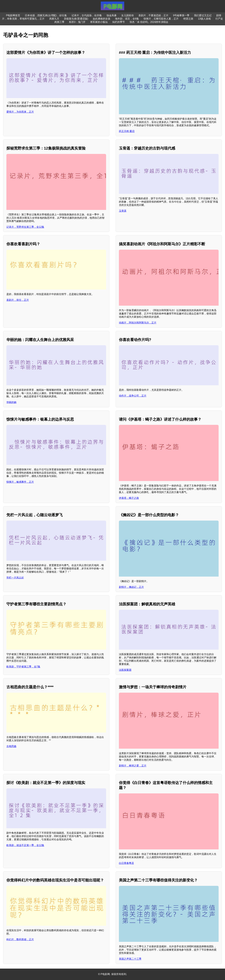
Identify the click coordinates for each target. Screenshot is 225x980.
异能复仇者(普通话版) (76, 19)
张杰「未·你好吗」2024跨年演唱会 (149, 22)
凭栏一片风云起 (15, 578)
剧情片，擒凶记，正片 (131, 587)
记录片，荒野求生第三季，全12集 (25, 227)
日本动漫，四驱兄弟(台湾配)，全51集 (46, 15)
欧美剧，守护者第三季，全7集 (23, 667)
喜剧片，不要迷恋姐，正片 (153, 15)
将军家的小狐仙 (99, 22)
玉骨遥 (123, 211)
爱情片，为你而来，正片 (20, 112)
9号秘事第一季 (181, 15)
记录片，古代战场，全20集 (87, 15)
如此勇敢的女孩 (102, 19)
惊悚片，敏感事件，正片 (20, 482)
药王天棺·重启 (127, 131)
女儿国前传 (127, 15)
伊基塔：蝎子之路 (129, 498)
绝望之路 (188, 19)
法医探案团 (125, 670)
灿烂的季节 (119, 22)
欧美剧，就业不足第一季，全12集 (25, 845)
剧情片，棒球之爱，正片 (133, 766)
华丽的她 (11, 402)
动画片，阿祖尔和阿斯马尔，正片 (138, 323)
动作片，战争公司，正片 (133, 396)
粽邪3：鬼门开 (77, 22)
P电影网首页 (13, 15)
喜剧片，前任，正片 (18, 300)
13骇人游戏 (204, 19)
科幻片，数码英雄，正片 (20, 939)
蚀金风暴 (112, 15)
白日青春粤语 (126, 863)
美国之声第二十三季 (130, 959)
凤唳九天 (54, 19)
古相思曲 (11, 746)
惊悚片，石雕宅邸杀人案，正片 (161, 19)
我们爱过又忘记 (203, 15)
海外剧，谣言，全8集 (127, 19)
